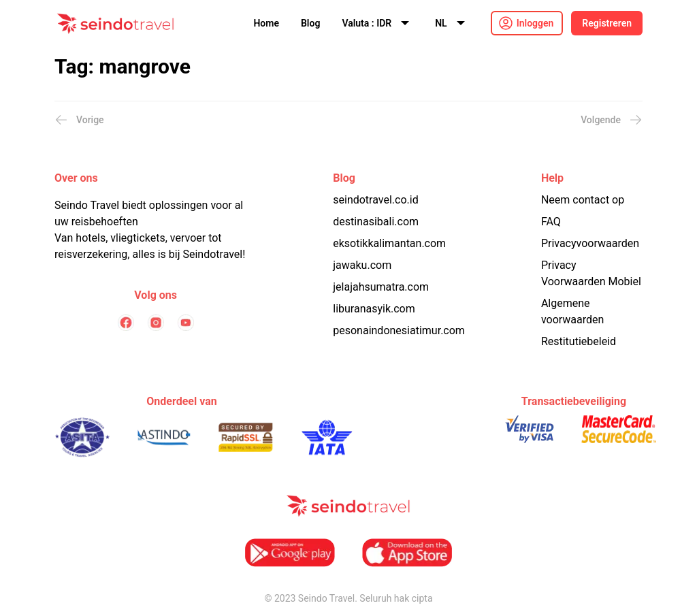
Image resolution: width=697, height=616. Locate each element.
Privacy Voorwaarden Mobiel (591, 273)
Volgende (612, 120)
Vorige (79, 120)
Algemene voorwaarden (572, 311)
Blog (310, 23)
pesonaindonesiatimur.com (399, 330)
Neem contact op (583, 200)
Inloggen (535, 23)
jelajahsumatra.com (381, 287)
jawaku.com (362, 265)
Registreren (607, 23)
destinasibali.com (376, 222)
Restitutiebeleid (579, 341)
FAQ (551, 222)
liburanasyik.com (374, 309)
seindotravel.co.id (375, 200)
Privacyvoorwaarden (590, 243)
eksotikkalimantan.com (389, 243)
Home (266, 23)
